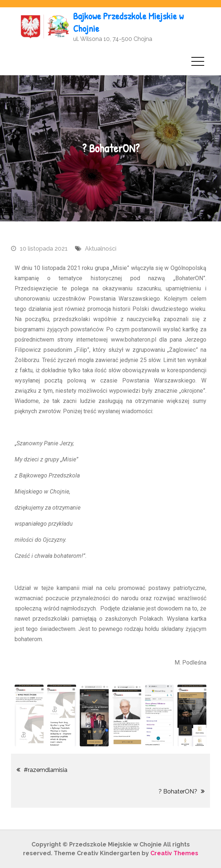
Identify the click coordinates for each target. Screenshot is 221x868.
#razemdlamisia (46, 770)
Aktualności (101, 249)
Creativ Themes (174, 853)
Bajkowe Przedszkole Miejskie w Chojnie (128, 22)
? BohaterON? (178, 791)
